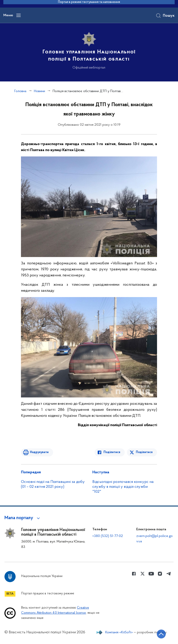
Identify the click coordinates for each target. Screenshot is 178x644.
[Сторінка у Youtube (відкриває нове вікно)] (151, 574)
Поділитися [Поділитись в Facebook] (112, 452)
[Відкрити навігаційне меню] (19, 15)
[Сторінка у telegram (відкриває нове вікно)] (169, 574)
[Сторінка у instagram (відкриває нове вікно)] (160, 574)
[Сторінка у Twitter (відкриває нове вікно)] (143, 574)
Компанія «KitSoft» (119, 632)
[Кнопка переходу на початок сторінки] (161, 634)
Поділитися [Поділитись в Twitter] (144, 452)
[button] (23, 518)
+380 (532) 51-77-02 (108, 536)
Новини (39, 91)
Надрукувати (39, 452)
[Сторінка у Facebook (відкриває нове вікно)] (134, 574)
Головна (20, 91)
